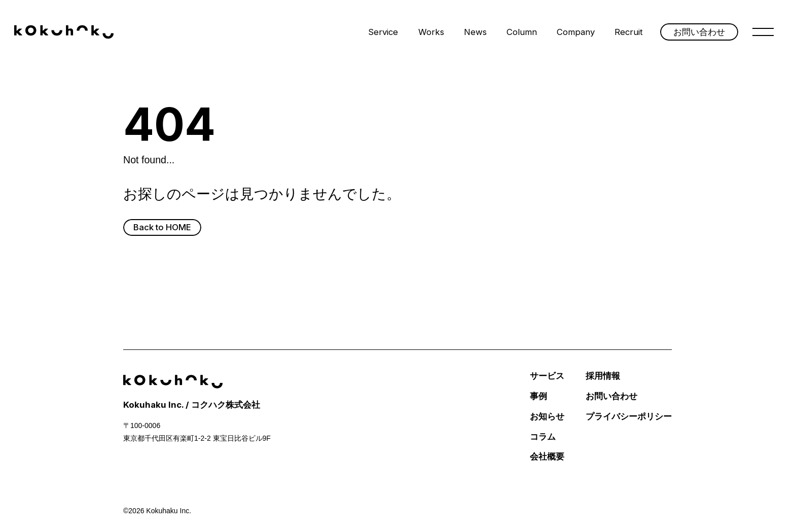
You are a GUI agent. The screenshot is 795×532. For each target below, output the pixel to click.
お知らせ (547, 417)
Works (431, 32)
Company (576, 32)
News (475, 32)
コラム (543, 437)
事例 (538, 396)
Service (383, 32)
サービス (547, 376)
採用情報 (603, 376)
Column (522, 32)
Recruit (629, 32)
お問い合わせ (611, 396)
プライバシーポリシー (629, 417)
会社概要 (547, 457)
